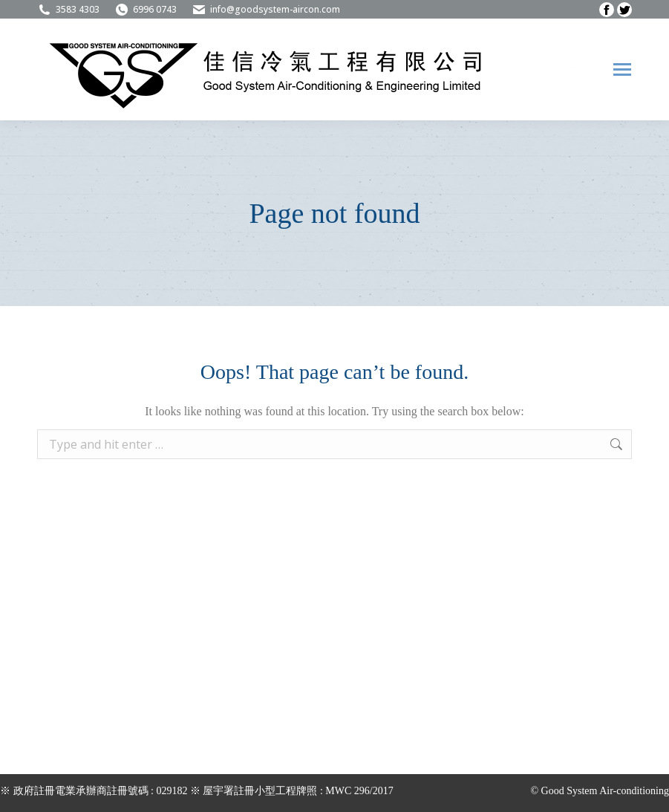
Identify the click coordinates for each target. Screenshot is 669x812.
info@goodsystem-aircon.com (266, 10)
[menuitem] (578, 69)
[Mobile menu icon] (622, 69)
